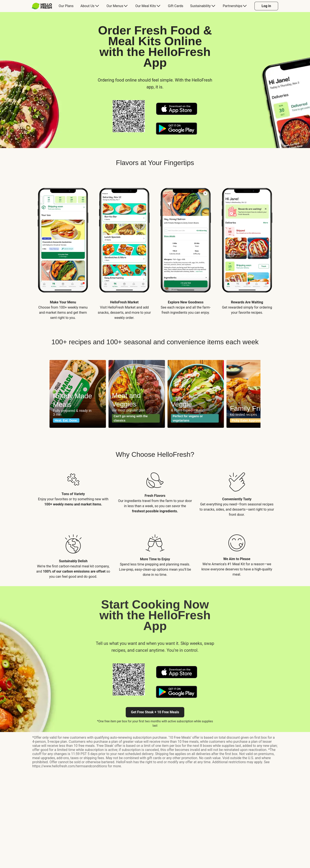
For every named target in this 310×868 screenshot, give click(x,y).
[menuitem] (44, 6)
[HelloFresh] (42, 6)
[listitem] (63, 250)
